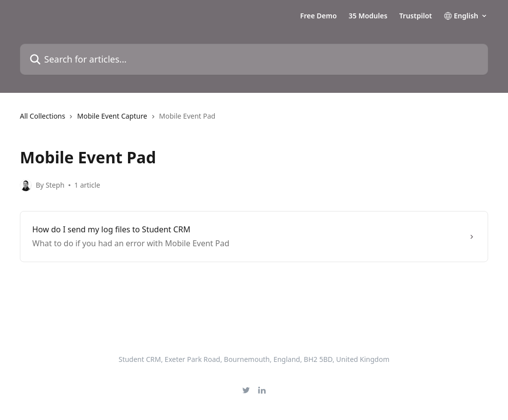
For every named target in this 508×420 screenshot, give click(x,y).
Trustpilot (416, 16)
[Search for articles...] (254, 59)
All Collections (42, 116)
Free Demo (318, 16)
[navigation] (254, 120)
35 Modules (368, 16)
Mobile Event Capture (112, 116)
